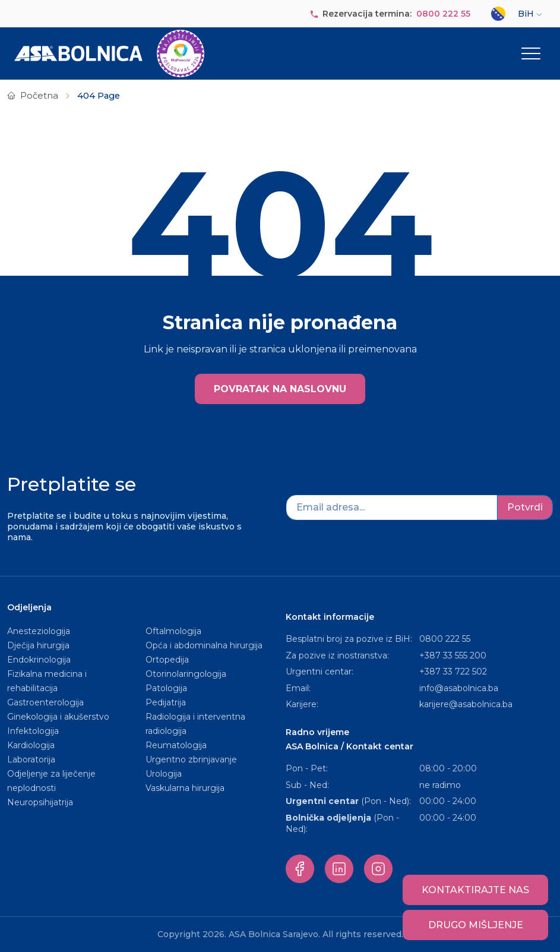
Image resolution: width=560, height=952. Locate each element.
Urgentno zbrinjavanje (191, 759)
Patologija (166, 688)
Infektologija (33, 731)
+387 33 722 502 (453, 672)
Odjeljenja (29, 607)
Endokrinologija (39, 660)
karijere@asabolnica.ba (466, 704)
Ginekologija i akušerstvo (58, 717)
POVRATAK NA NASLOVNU (280, 389)
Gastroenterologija (45, 702)
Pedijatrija (166, 702)
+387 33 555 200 (453, 655)
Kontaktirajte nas (475, 890)
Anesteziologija (39, 631)
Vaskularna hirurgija (185, 788)
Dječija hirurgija (38, 645)
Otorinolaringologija (186, 674)
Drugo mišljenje (476, 925)
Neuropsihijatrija (40, 802)
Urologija (164, 774)
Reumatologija (176, 745)
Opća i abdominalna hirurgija (204, 645)
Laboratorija (31, 759)
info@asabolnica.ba (459, 688)
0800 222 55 (443, 14)
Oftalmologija (173, 631)
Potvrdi (525, 507)
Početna (39, 96)
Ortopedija (167, 660)
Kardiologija (31, 745)
